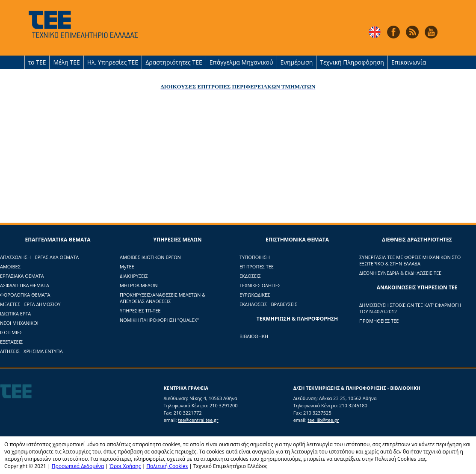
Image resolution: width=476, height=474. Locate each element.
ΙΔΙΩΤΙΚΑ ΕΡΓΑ (15, 314)
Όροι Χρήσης (125, 466)
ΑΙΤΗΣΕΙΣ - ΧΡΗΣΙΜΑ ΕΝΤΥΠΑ (31, 351)
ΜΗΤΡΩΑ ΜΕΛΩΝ (139, 285)
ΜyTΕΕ (127, 266)
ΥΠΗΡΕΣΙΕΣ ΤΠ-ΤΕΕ (140, 311)
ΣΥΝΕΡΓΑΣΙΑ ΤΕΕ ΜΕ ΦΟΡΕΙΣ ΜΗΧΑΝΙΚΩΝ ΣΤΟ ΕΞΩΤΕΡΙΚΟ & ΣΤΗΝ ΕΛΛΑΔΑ (410, 260)
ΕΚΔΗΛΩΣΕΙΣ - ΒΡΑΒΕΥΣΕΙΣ (268, 304)
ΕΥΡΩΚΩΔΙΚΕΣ (255, 295)
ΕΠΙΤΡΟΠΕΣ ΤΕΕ (257, 266)
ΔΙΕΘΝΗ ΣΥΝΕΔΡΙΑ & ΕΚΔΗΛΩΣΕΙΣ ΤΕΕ (400, 273)
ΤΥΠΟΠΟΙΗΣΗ (255, 257)
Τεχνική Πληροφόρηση (352, 62)
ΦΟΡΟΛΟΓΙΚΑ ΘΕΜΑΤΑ (25, 295)
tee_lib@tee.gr (323, 420)
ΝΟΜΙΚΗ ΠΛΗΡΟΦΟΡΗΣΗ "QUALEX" (159, 320)
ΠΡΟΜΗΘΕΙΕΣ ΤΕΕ (379, 321)
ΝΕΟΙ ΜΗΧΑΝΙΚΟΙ (19, 323)
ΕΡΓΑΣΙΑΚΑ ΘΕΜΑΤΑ (22, 276)
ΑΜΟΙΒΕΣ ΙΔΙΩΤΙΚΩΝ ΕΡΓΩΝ (150, 257)
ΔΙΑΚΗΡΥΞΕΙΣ (134, 276)
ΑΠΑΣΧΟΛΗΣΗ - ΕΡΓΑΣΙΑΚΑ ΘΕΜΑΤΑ (39, 257)
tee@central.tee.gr (198, 420)
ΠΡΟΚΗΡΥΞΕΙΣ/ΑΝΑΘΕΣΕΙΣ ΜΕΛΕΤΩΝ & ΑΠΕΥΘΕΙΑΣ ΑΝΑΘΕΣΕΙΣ (163, 298)
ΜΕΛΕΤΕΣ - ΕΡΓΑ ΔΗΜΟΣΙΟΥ (30, 304)
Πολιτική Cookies (167, 466)
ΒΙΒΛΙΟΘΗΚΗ (254, 336)
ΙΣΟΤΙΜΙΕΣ (11, 332)
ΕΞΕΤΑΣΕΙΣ (11, 342)
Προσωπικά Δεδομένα (78, 466)
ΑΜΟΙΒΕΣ (10, 266)
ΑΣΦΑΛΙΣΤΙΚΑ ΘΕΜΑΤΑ (25, 285)
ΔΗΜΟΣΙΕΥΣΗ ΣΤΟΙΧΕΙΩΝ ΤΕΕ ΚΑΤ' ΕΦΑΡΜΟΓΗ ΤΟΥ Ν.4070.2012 (410, 308)
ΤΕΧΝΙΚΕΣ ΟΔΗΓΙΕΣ (260, 285)
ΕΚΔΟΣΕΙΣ (250, 276)
